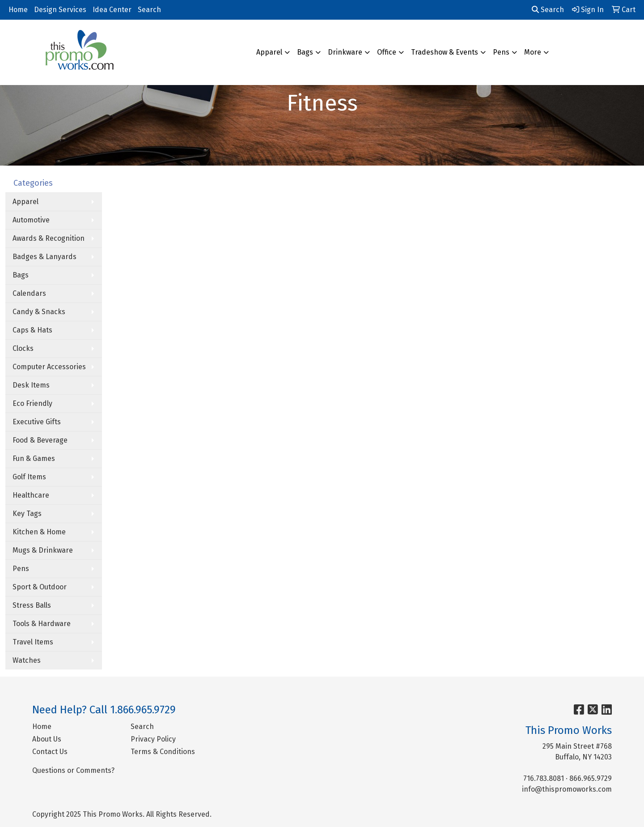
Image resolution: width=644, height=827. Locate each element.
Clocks (23, 348)
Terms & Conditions (163, 752)
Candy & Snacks (39, 312)
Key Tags (27, 514)
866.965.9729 (591, 778)
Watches (27, 660)
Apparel (269, 52)
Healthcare (31, 495)
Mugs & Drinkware (43, 550)
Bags (305, 52)
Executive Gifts (37, 422)
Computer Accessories (49, 367)
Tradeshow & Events (445, 52)
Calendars (29, 293)
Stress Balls (32, 605)
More (533, 52)
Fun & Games (34, 458)
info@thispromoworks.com (567, 789)
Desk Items (31, 385)
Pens (501, 52)
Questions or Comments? (73, 770)
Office (387, 52)
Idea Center (112, 10)
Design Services (60, 10)
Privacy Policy (153, 739)
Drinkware (345, 52)
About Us (47, 739)
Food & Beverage (40, 440)
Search (149, 10)
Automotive (31, 220)
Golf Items (29, 477)
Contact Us (50, 752)
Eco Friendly (32, 403)
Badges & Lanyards (44, 257)
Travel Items (33, 642)
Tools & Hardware (42, 624)
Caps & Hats (32, 330)
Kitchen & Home (39, 532)
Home (18, 10)
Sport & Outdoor (40, 587)
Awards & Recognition (49, 238)
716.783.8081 (544, 778)
